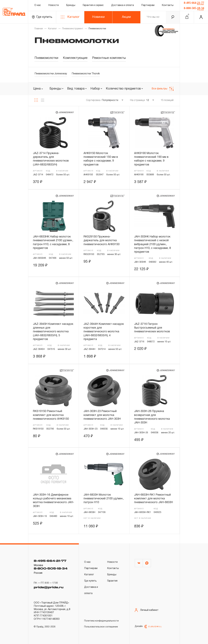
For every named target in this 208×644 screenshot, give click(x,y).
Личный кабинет (147, 610)
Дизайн (148, 627)
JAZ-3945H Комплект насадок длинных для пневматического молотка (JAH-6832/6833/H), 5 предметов (53, 332)
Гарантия (112, 581)
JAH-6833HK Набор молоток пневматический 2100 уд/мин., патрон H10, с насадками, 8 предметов (53, 242)
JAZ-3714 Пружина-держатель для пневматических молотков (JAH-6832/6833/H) (51, 159)
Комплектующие (75, 58)
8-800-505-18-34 (194, 8)
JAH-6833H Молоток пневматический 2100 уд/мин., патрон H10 (104, 499)
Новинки (98, 17)
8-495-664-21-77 (194, 3)
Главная (39, 29)
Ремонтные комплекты (109, 58)
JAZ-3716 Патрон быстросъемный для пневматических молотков (152, 328)
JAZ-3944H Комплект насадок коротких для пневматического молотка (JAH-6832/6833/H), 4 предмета (104, 332)
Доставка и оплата (123, 5)
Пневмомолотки (46, 58)
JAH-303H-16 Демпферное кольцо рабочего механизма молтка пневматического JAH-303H (53, 501)
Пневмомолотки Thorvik (86, 74)
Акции (126, 17)
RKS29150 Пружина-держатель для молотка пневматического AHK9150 (102, 241)
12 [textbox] (148, 100)
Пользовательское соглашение (101, 627)
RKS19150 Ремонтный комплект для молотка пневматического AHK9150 (51, 415)
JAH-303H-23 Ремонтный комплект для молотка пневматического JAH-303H (102, 415)
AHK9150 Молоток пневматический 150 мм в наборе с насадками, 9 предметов (101, 159)
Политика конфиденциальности (101, 621)
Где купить (42, 17)
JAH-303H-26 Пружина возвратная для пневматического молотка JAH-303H (152, 417)
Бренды (71, 5)
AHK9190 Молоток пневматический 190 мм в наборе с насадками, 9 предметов (151, 159)
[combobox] (56, 89)
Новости (53, 5)
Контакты (168, 5)
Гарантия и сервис (93, 5)
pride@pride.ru (49, 587)
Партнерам (148, 5)
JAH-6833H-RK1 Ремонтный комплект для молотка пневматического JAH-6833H (154, 499)
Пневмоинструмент (73, 29)
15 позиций (167, 100)
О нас (38, 5)
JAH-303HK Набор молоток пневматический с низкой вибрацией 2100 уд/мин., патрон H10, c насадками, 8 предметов (152, 244)
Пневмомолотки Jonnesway (51, 74)
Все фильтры (163, 89)
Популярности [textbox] (110, 100)
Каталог (70, 17)
